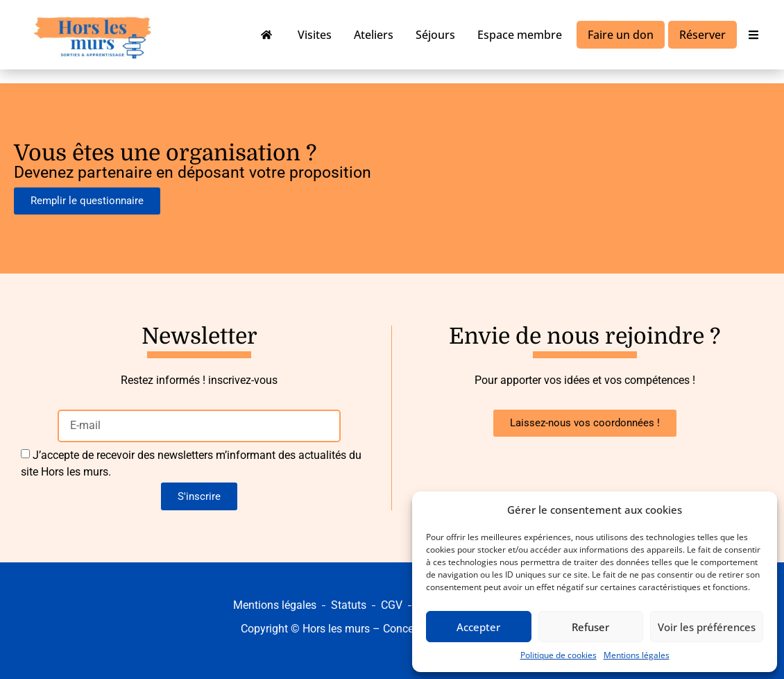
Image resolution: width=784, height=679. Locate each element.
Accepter (478, 627)
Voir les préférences (707, 627)
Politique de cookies (559, 655)
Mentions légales (637, 655)
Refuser (590, 627)
